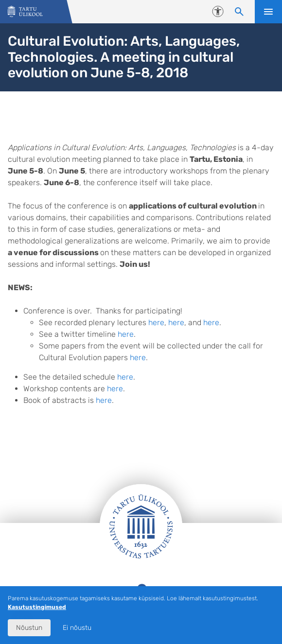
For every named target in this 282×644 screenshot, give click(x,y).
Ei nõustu (77, 628)
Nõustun (29, 628)
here (156, 322)
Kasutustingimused (37, 607)
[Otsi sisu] (239, 12)
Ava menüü (268, 12)
